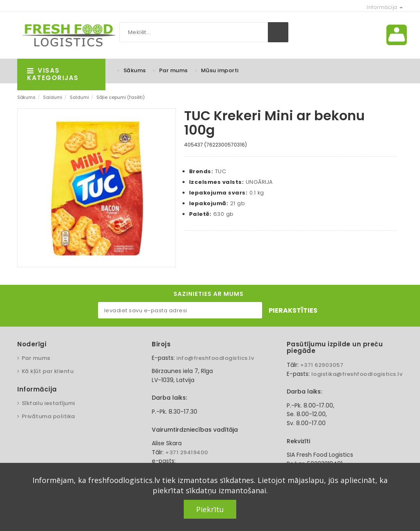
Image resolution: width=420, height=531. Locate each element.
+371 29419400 (187, 452)
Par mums (173, 70)
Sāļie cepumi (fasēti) (121, 97)
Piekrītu (210, 509)
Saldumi (53, 97)
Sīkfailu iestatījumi (48, 403)
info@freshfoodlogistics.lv (215, 358)
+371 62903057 (322, 365)
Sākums (135, 70)
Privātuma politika (48, 416)
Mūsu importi (220, 70)
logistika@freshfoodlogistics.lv (357, 374)
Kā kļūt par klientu (48, 371)
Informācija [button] (385, 7)
